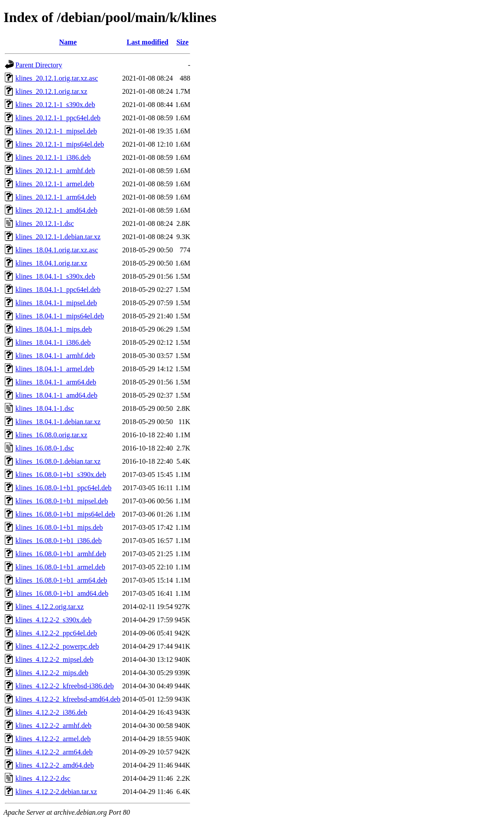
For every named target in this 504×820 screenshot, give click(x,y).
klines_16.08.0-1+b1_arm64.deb (61, 580)
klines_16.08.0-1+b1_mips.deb (59, 527)
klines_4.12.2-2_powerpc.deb (57, 646)
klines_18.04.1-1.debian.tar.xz (58, 422)
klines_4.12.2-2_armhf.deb (53, 726)
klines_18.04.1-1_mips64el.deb (60, 316)
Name (68, 42)
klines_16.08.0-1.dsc (45, 448)
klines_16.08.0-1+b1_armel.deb (60, 567)
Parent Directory (39, 65)
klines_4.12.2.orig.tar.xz (50, 607)
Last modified (148, 42)
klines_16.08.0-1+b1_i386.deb (59, 541)
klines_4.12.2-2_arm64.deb (54, 752)
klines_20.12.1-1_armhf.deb (55, 171)
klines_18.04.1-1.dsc (45, 408)
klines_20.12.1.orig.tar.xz (51, 91)
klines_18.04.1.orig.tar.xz (51, 263)
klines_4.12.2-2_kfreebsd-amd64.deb (68, 699)
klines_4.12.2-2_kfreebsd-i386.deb (65, 686)
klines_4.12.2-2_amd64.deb (55, 765)
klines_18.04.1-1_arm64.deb (56, 382)
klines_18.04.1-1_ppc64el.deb (58, 290)
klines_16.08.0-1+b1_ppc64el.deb (63, 488)
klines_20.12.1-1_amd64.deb (56, 210)
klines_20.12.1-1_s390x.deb (55, 105)
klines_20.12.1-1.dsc (45, 223)
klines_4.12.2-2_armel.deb (53, 739)
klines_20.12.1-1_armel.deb (55, 184)
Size (183, 42)
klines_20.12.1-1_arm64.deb (56, 197)
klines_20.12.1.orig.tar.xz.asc (57, 78)
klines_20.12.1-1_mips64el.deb (60, 144)
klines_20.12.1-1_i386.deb (53, 157)
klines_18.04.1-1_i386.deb (53, 342)
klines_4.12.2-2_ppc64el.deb (56, 633)
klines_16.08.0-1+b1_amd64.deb (62, 593)
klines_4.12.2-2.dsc (43, 778)
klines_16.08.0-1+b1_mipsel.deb (62, 501)
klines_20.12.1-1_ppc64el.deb (58, 118)
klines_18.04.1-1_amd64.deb (56, 395)
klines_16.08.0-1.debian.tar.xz (58, 461)
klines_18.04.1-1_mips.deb (54, 329)
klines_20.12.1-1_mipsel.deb (56, 131)
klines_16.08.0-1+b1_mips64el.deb (65, 514)
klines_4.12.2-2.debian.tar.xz (56, 792)
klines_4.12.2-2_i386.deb (51, 712)
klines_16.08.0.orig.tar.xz (51, 435)
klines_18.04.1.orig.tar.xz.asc (57, 250)
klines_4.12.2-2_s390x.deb (53, 620)
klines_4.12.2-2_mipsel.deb (54, 659)
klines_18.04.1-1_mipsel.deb (56, 303)
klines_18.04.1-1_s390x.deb (55, 276)
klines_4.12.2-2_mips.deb (52, 673)
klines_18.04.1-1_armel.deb (55, 369)
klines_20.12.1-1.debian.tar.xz (58, 237)
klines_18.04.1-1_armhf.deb (55, 356)
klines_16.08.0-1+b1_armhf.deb (61, 554)
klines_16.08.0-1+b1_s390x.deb (61, 475)
